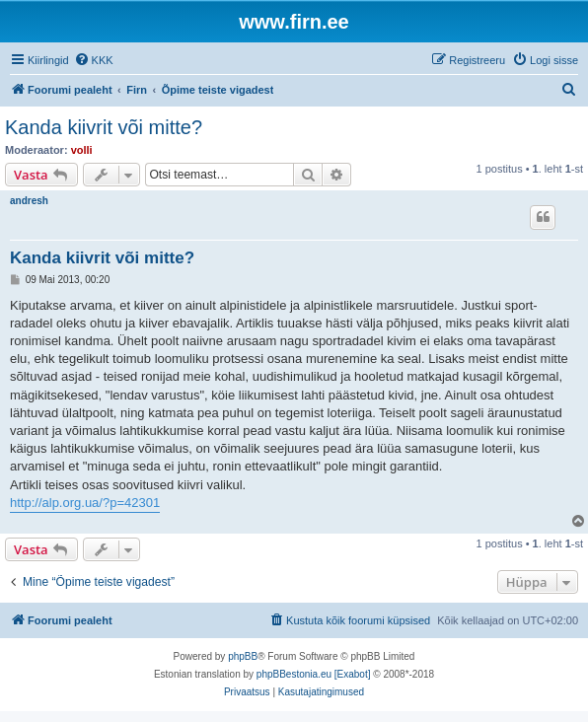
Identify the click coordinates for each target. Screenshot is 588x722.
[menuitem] (94, 60)
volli (82, 150)
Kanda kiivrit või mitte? (104, 127)
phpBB (243, 656)
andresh (29, 201)
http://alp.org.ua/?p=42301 (85, 503)
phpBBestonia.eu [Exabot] (314, 674)
